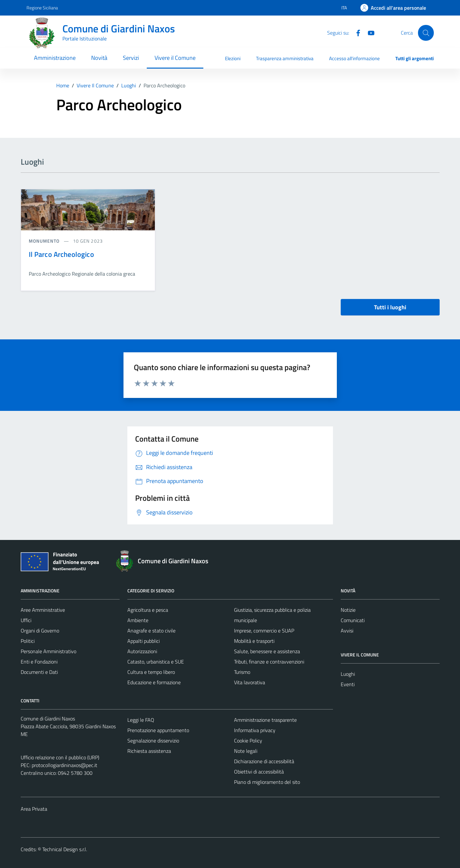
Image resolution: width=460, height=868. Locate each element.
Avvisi (347, 631)
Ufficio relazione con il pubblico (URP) (60, 757)
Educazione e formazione (154, 682)
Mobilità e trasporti (254, 641)
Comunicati (353, 620)
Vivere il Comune (175, 58)
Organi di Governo (40, 631)
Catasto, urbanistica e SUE (156, 662)
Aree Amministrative (43, 610)
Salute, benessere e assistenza (267, 651)
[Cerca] (426, 33)
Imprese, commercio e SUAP (264, 631)
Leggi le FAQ (141, 720)
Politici (28, 641)
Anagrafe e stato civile (151, 631)
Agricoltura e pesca (148, 610)
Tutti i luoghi (390, 307)
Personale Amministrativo (48, 651)
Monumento (45, 241)
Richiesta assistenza (149, 751)
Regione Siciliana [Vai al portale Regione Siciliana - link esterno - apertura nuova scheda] (42, 8)
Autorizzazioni (142, 651)
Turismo (242, 672)
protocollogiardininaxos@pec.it (64, 765)
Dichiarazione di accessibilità (264, 761)
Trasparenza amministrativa (285, 58)
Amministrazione (55, 58)
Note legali (246, 751)
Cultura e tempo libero (151, 672)
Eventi (348, 684)
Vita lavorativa (250, 682)
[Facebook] (356, 32)
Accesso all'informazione (354, 58)
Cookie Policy (248, 741)
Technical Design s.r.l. (65, 849)
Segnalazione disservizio (153, 741)
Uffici (26, 620)
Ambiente (138, 620)
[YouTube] (369, 32)
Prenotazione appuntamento (158, 730)
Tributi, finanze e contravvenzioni (269, 662)
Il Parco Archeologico (61, 254)
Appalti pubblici (144, 641)
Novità (99, 58)
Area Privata (34, 809)
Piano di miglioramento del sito (267, 782)
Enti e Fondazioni (39, 662)
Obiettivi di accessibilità (259, 772)
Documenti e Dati (39, 672)
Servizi (131, 58)
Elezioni (233, 58)
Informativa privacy (255, 730)
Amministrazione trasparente (265, 720)
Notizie (348, 610)
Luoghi (348, 674)
